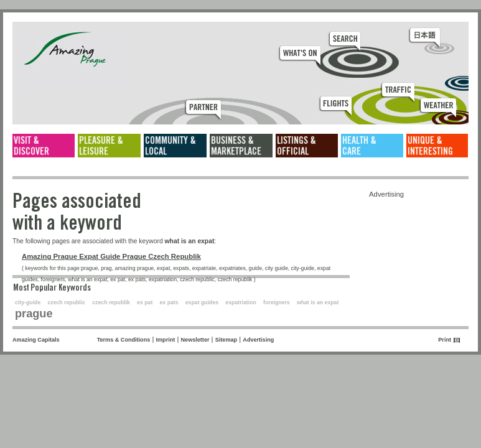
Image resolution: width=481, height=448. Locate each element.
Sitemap (226, 340)
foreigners (277, 302)
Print (445, 340)
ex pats (169, 302)
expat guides (202, 302)
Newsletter (195, 340)
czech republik (111, 302)
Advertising (258, 340)
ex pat (145, 302)
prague (34, 314)
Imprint (166, 340)
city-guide (28, 302)
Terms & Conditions (124, 340)
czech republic (66, 302)
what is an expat (318, 302)
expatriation (241, 302)
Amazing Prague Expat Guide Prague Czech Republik (111, 256)
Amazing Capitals (36, 340)
